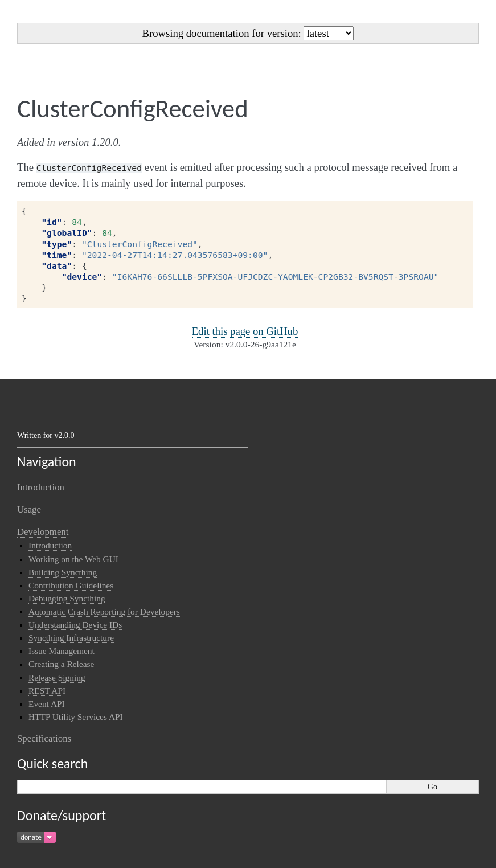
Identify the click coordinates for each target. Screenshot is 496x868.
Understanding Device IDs (75, 625)
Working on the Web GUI (73, 559)
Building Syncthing (63, 572)
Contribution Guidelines (71, 585)
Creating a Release (61, 664)
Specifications (44, 738)
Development (43, 532)
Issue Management (62, 651)
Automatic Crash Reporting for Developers (104, 611)
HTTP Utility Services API (76, 717)
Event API (47, 704)
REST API (47, 691)
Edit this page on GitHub (245, 331)
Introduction (41, 487)
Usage (29, 509)
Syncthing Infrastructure (71, 638)
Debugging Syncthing (67, 598)
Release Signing (57, 677)
